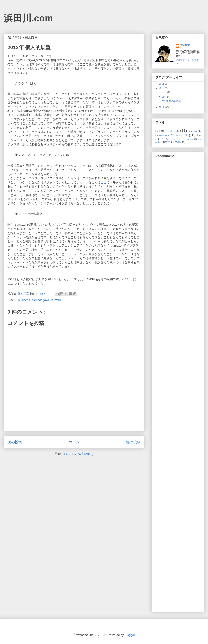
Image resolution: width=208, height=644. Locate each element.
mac (162, 139)
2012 (162, 88)
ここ (104, 182)
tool (199, 139)
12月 (164, 92)
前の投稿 (133, 442)
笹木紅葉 (185, 45)
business (24, 300)
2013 (162, 84)
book (158, 131)
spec (181, 139)
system (190, 139)
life (199, 135)
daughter (192, 131)
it (52, 300)
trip (160, 142)
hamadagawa (41, 300)
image (178, 136)
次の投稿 (15, 442)
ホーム (74, 442)
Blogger (130, 635)
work (58, 300)
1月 (164, 97)
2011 (162, 107)
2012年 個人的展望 (171, 101)
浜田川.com (28, 18)
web (168, 142)
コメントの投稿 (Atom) (78, 454)
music (173, 139)
